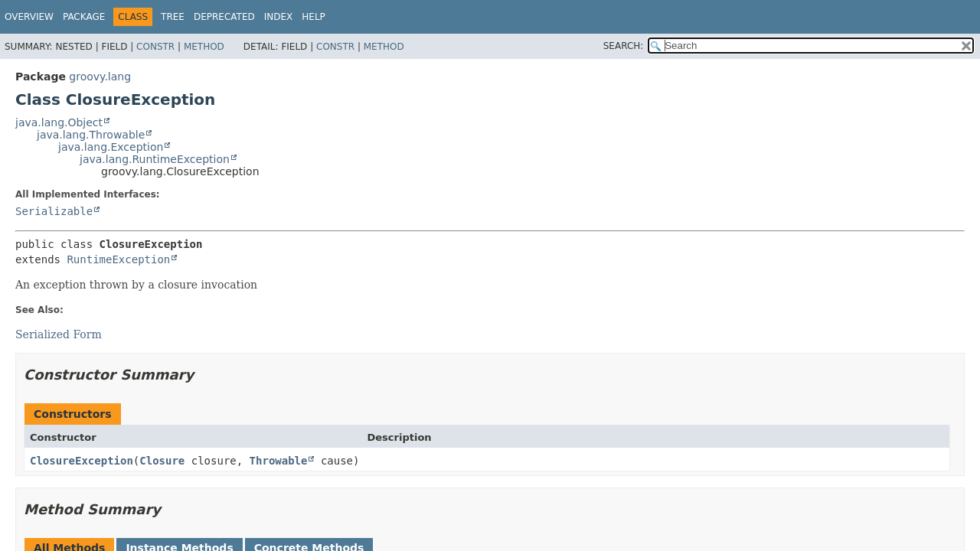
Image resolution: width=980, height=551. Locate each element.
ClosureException (82, 461)
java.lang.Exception (111, 147)
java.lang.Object (59, 122)
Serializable (54, 211)
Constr (155, 47)
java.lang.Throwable (91, 135)
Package (84, 17)
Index (279, 17)
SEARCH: (624, 46)
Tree (173, 17)
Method (204, 47)
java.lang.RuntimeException (155, 159)
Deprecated (224, 17)
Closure (162, 461)
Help (314, 17)
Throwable (279, 461)
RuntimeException (118, 259)
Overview (29, 17)
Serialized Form (59, 334)
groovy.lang (100, 77)
